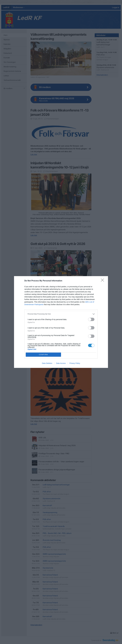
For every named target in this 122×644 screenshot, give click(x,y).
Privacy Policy (75, 363)
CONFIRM (43, 355)
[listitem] (61, 314)
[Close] (103, 281)
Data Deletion (47, 363)
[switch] (91, 319)
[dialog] (61, 322)
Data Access (61, 363)
